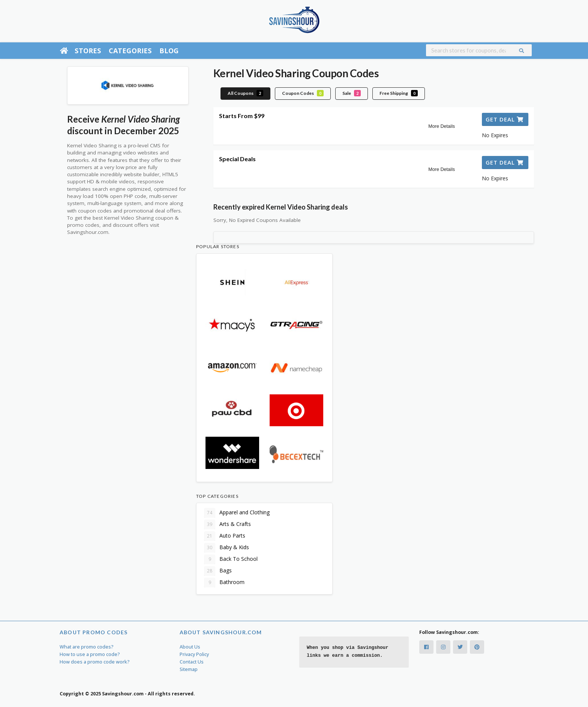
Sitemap (189, 669)
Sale (352, 93)
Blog (169, 51)
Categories (130, 51)
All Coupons (245, 93)
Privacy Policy (194, 654)
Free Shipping (399, 93)
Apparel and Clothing (237, 513)
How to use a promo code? (90, 654)
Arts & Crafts (227, 524)
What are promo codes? (87, 647)
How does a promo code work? (95, 662)
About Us (190, 647)
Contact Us (192, 662)
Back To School (231, 559)
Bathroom (224, 583)
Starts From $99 (242, 116)
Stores (88, 51)
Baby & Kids (226, 548)
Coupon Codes (303, 93)
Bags (218, 571)
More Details (442, 126)
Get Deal (505, 119)
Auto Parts (225, 536)
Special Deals (237, 159)
